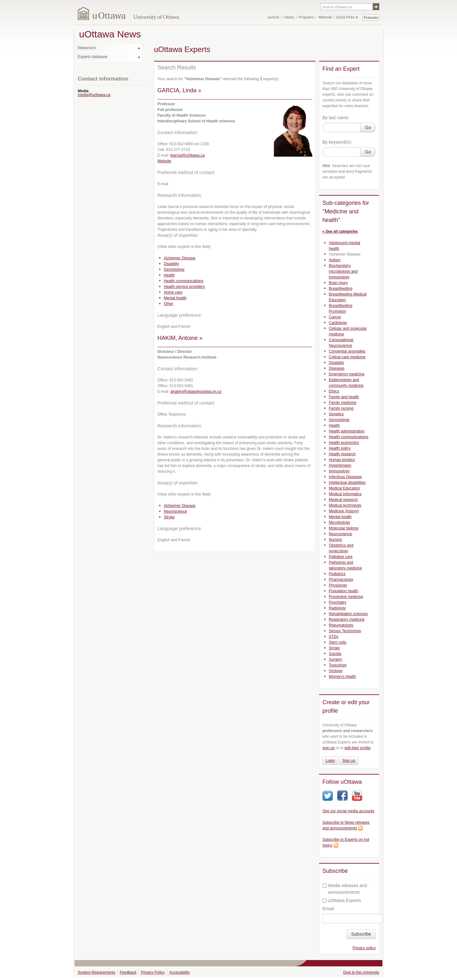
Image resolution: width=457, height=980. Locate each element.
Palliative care (341, 557)
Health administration (347, 431)
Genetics (336, 414)
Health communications (184, 281)
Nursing (335, 540)
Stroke (169, 517)
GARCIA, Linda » (179, 90)
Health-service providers (184, 287)
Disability (171, 264)
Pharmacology (341, 580)
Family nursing (341, 408)
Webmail (325, 17)
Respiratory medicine (347, 620)
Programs (306, 17)
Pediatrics (337, 574)
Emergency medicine (347, 374)
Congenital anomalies (347, 351)
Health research (342, 454)
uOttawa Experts (342, 900)
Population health (344, 591)
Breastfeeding (341, 289)
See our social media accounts (348, 811)
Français (371, 17)
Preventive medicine (346, 597)
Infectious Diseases (345, 477)
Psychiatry (338, 602)
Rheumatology (341, 625)
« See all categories (340, 231)
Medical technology (345, 505)
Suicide (335, 654)
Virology (336, 671)
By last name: (336, 118)
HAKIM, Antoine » (180, 338)
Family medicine (343, 403)
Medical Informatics (345, 494)
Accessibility (179, 972)
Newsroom (87, 48)
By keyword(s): (337, 142)
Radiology (337, 608)
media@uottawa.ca (94, 95)
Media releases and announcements (345, 889)
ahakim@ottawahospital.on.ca (196, 392)
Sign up (349, 761)
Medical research (343, 500)
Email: (329, 909)
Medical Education (344, 488)
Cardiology (338, 323)
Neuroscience (175, 511)
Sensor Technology (345, 631)
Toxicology (338, 665)
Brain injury (338, 283)
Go (368, 127)
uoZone (273, 17)
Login (330, 761)
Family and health (344, 397)
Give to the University (361, 972)
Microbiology (339, 522)
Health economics (344, 443)
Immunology (339, 471)
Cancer (335, 317)
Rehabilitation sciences (348, 614)
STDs (334, 637)
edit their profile (357, 748)
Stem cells (338, 642)
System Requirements (96, 972)
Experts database (93, 57)
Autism (335, 260)
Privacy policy (364, 948)
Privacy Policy (153, 972)
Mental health (175, 298)
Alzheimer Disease (180, 258)
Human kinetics (342, 460)
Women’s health (342, 677)
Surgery (335, 659)
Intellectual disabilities (347, 483)
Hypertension (340, 465)
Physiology (338, 585)
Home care (173, 292)
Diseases (337, 368)
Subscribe (361, 934)
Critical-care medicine (347, 357)
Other (169, 304)
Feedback (128, 972)
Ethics (334, 391)
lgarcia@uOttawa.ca (188, 155)
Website (164, 161)
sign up (329, 748)
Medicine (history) (344, 511)
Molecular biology (344, 528)
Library (289, 17)
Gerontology (174, 269)
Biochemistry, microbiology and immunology (343, 271)
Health (169, 275)
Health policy (340, 448)
